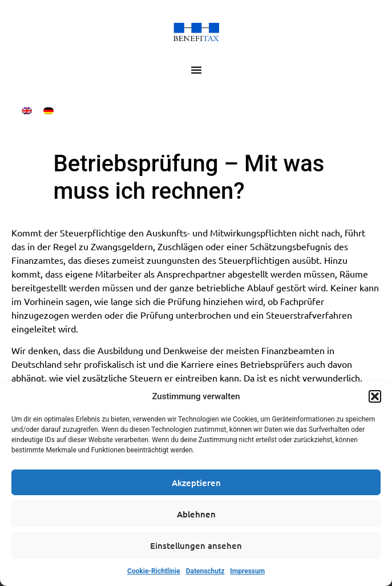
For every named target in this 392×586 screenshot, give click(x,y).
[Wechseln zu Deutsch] (49, 111)
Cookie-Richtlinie (154, 571)
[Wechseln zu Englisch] (27, 111)
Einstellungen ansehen (196, 545)
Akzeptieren (196, 483)
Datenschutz (205, 571)
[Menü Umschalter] (196, 70)
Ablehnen (196, 514)
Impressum (247, 571)
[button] (375, 396)
